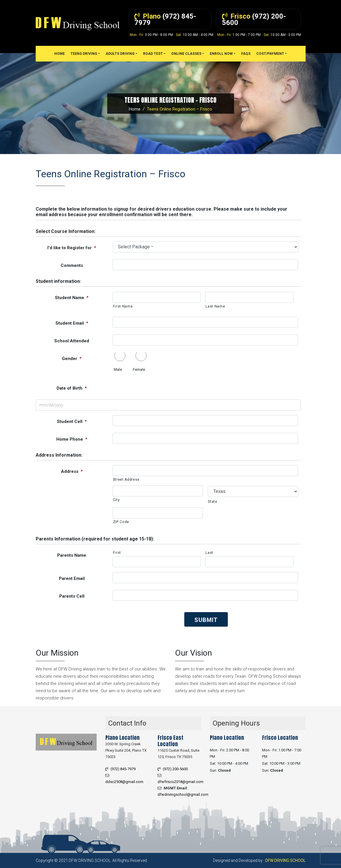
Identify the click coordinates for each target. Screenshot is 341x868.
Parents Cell (72, 596)
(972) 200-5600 (175, 769)
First (117, 553)
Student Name (72, 298)
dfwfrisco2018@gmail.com (181, 782)
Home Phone (72, 439)
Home (135, 109)
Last (209, 553)
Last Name (215, 306)
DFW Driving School (285, 860)
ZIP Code (121, 522)
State (212, 502)
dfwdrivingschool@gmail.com (183, 794)
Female (139, 369)
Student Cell (72, 422)
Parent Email (72, 578)
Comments (72, 265)
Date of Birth (72, 388)
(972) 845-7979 (123, 769)
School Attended (72, 341)
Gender (72, 359)
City (116, 500)
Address (72, 471)
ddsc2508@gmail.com (124, 782)
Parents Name (72, 555)
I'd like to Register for (72, 248)
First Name (123, 306)
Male (118, 369)
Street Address (126, 480)
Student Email (72, 323)
